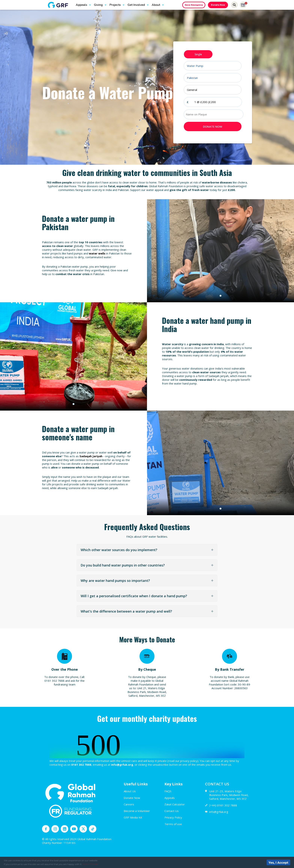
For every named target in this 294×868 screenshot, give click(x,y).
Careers (129, 804)
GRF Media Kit (133, 817)
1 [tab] (220, 296)
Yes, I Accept (278, 863)
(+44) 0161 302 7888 (221, 805)
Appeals (170, 798)
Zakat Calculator (175, 804)
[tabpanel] (220, 251)
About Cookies (90, 864)
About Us (130, 791)
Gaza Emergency (194, 5)
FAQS (168, 791)
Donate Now (218, 5)
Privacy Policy (173, 817)
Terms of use (173, 824)
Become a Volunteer (137, 811)
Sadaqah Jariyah (91, 456)
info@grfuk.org (217, 812)
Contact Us (172, 811)
